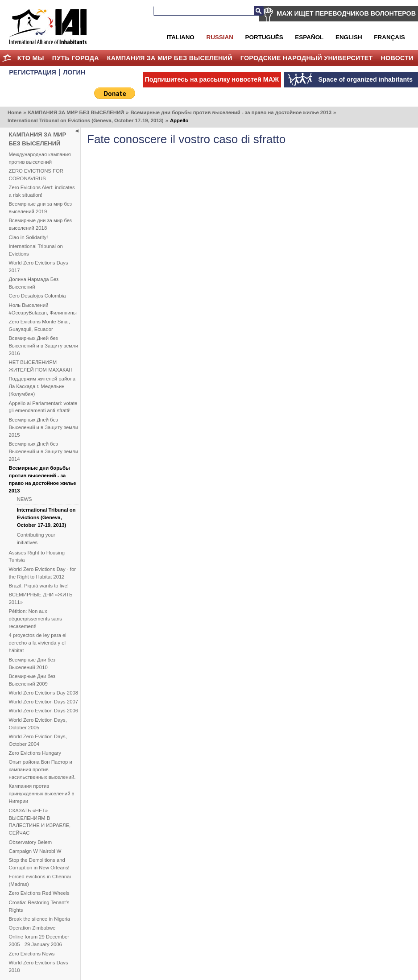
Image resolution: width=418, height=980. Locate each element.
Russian (219, 37)
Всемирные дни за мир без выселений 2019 (41, 208)
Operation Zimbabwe (32, 928)
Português (264, 37)
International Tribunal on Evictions (36, 250)
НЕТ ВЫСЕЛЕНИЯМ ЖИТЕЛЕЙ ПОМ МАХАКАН (41, 366)
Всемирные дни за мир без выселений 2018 (41, 224)
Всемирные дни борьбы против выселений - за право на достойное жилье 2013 (231, 112)
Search (259, 11)
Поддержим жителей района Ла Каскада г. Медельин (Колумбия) (42, 386)
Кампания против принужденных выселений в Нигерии (42, 794)
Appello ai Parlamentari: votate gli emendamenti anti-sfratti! (43, 407)
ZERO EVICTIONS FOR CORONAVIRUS (36, 175)
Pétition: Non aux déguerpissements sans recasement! (35, 619)
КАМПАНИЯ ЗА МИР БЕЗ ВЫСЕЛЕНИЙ (170, 58)
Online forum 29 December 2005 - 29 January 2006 (39, 941)
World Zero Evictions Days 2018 (39, 966)
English (349, 37)
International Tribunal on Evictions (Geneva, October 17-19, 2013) (86, 120)
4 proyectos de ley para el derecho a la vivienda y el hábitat (38, 643)
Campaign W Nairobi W (35, 851)
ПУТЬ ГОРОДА (76, 58)
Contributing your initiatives (36, 539)
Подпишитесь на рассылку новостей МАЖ (212, 79)
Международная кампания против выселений (40, 158)
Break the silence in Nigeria (40, 919)
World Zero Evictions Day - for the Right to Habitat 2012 (42, 573)
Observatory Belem (31, 842)
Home (7, 58)
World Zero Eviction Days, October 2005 (38, 724)
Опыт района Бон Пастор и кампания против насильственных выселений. (42, 769)
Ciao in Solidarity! (29, 237)
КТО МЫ (31, 58)
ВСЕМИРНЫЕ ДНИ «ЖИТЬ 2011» (41, 598)
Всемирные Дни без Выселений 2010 (32, 664)
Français (389, 37)
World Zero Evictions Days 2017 (39, 267)
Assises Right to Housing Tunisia (37, 556)
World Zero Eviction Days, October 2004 (38, 740)
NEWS (25, 499)
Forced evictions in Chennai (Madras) (40, 880)
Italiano (180, 37)
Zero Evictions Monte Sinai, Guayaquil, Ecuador (40, 325)
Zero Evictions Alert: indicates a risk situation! (42, 191)
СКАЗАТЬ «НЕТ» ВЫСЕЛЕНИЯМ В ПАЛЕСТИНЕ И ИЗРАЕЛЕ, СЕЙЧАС (40, 822)
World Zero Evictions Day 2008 (44, 693)
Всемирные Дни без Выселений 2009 (32, 680)
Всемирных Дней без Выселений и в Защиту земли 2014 (43, 451)
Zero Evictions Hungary (35, 753)
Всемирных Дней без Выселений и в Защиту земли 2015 (43, 427)
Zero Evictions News (32, 954)
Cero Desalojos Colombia (37, 296)
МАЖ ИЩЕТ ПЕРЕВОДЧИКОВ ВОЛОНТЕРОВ (346, 13)
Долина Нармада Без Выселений (34, 283)
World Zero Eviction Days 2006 (44, 711)
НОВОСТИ (397, 58)
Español (309, 37)
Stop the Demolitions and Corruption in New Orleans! (39, 864)
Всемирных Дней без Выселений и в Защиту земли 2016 (43, 346)
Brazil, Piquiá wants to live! (39, 586)
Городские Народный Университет (307, 58)
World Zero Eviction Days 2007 (44, 702)
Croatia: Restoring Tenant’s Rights (39, 906)
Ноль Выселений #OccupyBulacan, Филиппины (43, 309)
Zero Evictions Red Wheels (39, 893)
